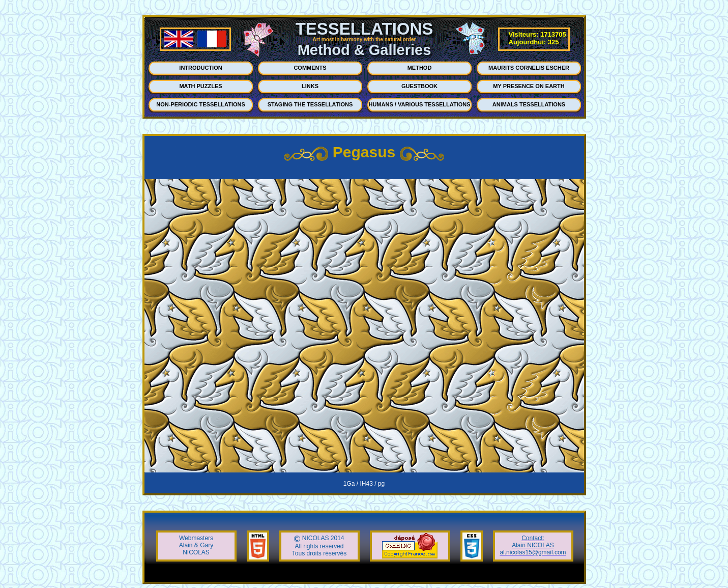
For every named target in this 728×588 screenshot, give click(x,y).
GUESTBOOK (419, 86)
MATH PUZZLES (200, 86)
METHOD (420, 68)
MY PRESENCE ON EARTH (529, 86)
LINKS (310, 86)
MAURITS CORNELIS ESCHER (529, 68)
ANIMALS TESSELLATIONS (529, 104)
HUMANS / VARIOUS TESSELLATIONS (419, 104)
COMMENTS (310, 68)
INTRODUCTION (200, 68)
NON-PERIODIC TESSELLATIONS (201, 104)
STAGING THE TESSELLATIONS (310, 104)
